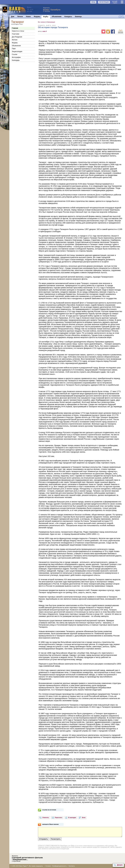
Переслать (57, 818)
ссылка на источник (49, 810)
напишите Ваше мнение (50, 824)
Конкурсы (68, 17)
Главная (15, 28)
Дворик (118, 865)
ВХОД (93, 2)
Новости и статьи (18, 31)
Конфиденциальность (60, 866)
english (115, 3)
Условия (48, 866)
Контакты (72, 866)
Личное (20, 17)
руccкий (115, 1)
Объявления (57, 17)
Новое (28, 17)
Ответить (44, 818)
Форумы (37, 17)
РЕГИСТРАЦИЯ (104, 2)
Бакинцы (78, 17)
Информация (51, 22)
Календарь (16, 60)
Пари (14, 49)
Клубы (46, 17)
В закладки (71, 818)
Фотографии (16, 57)
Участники (15, 34)
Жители (15, 40)
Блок (82, 818)
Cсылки (15, 54)
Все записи (42, 22)
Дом (13, 17)
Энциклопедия (17, 52)
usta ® (45, 31)
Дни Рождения (17, 37)
